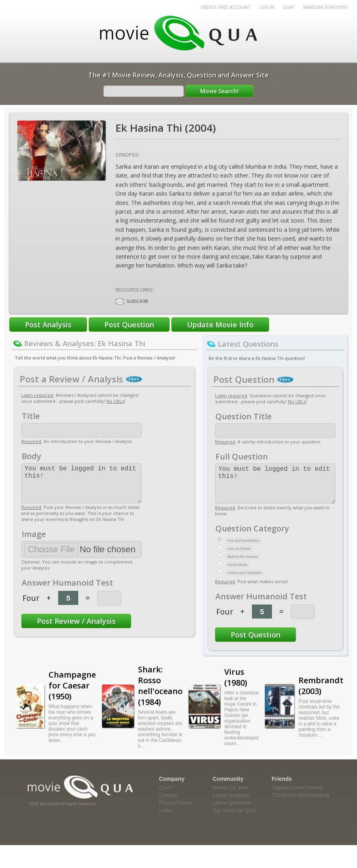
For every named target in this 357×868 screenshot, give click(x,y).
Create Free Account (226, 7)
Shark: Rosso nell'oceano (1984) (160, 694)
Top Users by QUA (234, 818)
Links (165, 818)
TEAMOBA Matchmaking (300, 803)
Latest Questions (232, 811)
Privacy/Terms (175, 811)
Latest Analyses (231, 803)
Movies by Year (230, 795)
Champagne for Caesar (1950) (72, 693)
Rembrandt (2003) (321, 694)
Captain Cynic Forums (297, 795)
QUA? (289, 7)
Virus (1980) (236, 685)
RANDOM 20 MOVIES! (326, 7)
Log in (267, 7)
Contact (168, 803)
